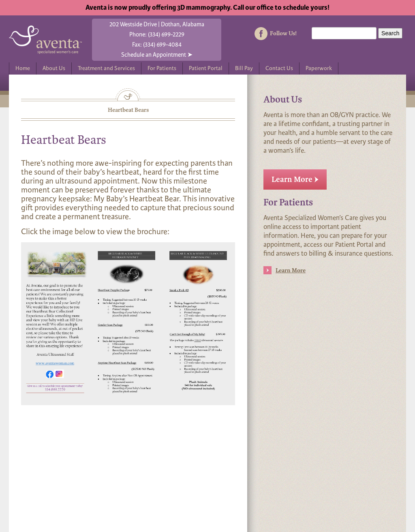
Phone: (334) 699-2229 (157, 34)
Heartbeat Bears (128, 110)
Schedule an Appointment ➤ (157, 55)
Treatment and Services (106, 68)
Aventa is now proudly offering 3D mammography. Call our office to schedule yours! (207, 7)
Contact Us (279, 68)
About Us (54, 68)
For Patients (162, 68)
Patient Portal (206, 68)
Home (23, 68)
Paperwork (319, 68)
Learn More (295, 179)
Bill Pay (244, 68)
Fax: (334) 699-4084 (157, 45)
